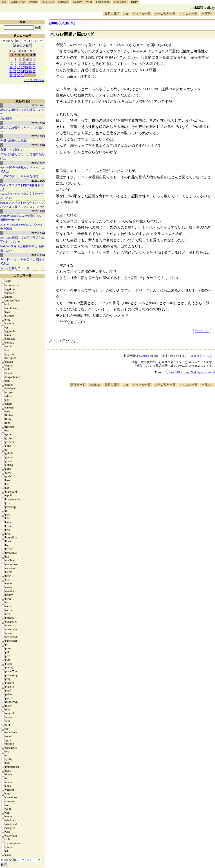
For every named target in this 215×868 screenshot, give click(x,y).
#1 (53, 34)
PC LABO (48, 2)
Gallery (77, 2)
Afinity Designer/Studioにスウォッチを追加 (22, 226)
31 (23, 75)
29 (15, 75)
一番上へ (207, 385)
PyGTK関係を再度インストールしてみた (22, 169)
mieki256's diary (202, 8)
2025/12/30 (38, 123)
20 (34, 67)
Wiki (89, 2)
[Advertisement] (182, 419)
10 (23, 63)
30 (19, 75)
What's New (18, 2)
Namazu (144, 356)
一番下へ (207, 14)
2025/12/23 (38, 255)
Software (63, 2)
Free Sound (103, 2)
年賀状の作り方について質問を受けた (22, 156)
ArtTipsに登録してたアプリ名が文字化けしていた (22, 240)
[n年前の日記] (90, 23)
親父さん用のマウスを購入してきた (22, 112)
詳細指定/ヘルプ (201, 356)
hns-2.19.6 (176, 372)
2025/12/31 (38, 105)
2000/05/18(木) (62, 23)
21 (11, 71)
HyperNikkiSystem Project (199, 372)
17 (23, 67)
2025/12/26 (38, 181)
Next (32, 51)
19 (30, 67)
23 (19, 71)
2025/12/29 (38, 136)
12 (30, 63)
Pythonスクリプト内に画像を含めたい (22, 187)
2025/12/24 (38, 233)
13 (34, 63)
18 (26, 67)
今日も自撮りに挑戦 (13, 141)
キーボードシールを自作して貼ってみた (22, 261)
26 (30, 71)
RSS (126, 14)
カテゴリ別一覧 (165, 14)
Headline (95, 385)
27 (34, 71)
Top (4, 2)
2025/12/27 (38, 163)
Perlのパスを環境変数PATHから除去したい (22, 248)
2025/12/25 (38, 211)
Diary (134, 2)
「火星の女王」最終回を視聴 (19, 176)
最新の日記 (112, 14)
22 (15, 71)
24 (23, 71)
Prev (13, 51)
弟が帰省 (6, 119)
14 (11, 67)
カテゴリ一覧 (22, 276)
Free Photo (120, 2)
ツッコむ (202, 331)
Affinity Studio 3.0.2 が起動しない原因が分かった (21, 218)
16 (19, 67)
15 (15, 67)
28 (11, 75)
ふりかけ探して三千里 (15, 268)
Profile (33, 2)
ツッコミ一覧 (188, 14)
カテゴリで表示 (34, 80)
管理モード (78, 385)
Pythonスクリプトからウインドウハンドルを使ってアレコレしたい (22, 205)
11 (26, 63)
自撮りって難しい (12, 150)
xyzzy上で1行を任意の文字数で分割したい (22, 196)
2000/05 (23, 51)
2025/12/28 (38, 145)
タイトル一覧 (142, 14)
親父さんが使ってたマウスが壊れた (22, 130)
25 (26, 71)
